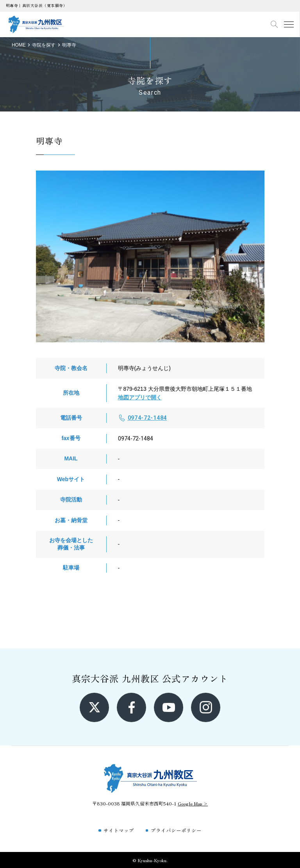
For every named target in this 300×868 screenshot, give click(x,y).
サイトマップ (119, 830)
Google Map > (193, 803)
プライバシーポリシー (176, 830)
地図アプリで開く (140, 397)
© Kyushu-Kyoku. (150, 860)
